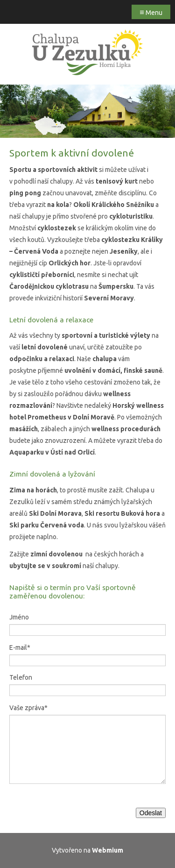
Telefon (21, 677)
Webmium (108, 850)
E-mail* (20, 647)
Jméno (19, 617)
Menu (151, 12)
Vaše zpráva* (28, 708)
